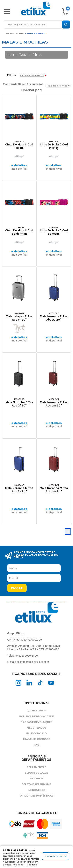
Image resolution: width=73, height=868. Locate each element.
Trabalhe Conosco (36, 739)
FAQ (37, 745)
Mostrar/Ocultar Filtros (24, 55)
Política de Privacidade (36, 716)
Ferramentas (36, 767)
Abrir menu (7, 11)
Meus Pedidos (36, 728)
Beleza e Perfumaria (37, 784)
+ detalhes (19, 165)
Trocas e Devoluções (36, 722)
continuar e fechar (55, 856)
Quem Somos (37, 711)
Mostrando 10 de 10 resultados (23, 84)
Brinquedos (37, 790)
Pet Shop (36, 778)
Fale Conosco (36, 733)
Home (22, 34)
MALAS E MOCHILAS (32, 75)
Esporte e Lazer (36, 773)
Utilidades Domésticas (36, 796)
